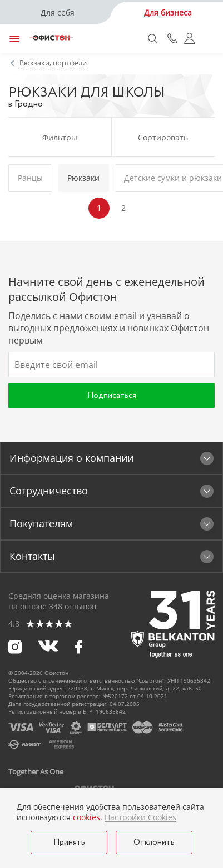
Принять (69, 842)
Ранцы (30, 178)
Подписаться (112, 396)
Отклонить (154, 842)
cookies (86, 817)
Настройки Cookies (140, 817)
